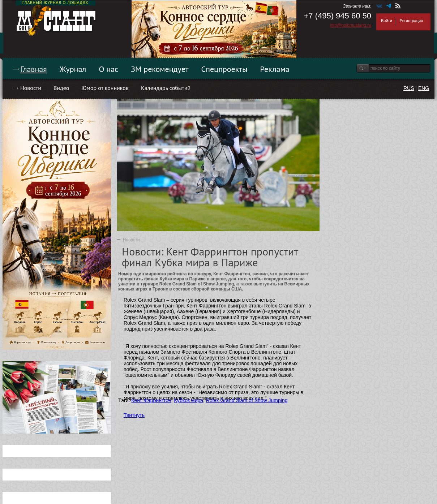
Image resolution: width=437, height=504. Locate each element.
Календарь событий (166, 88)
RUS (409, 88)
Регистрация (411, 21)
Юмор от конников (105, 88)
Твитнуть (134, 415)
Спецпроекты (224, 69)
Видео (61, 88)
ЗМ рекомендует (160, 69)
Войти (387, 21)
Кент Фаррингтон (151, 400)
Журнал (73, 69)
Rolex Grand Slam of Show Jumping (247, 400)
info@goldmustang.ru (351, 25)
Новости (31, 88)
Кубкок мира (189, 400)
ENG (424, 88)
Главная (34, 69)
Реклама (275, 69)
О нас (108, 69)
